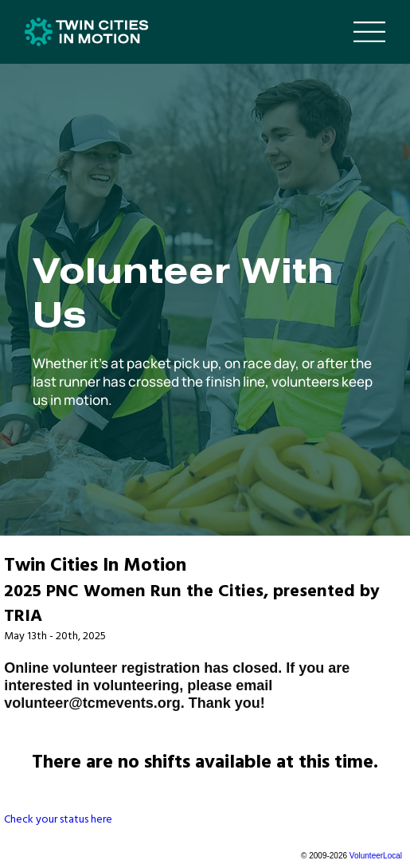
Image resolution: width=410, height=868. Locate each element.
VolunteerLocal (376, 856)
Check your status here (58, 819)
